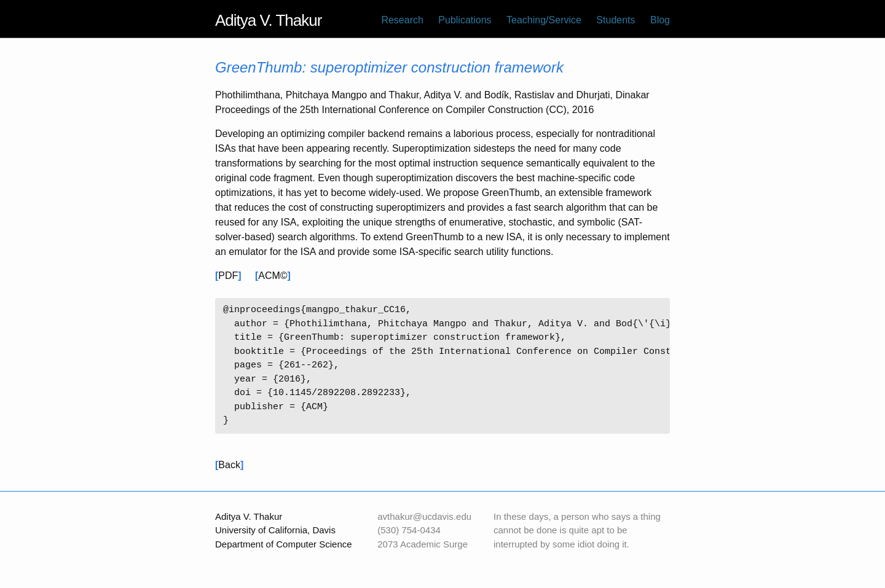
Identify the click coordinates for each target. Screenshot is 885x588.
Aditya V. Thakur (268, 20)
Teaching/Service (544, 20)
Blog (660, 20)
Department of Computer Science (284, 544)
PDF (228, 276)
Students (616, 20)
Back (229, 465)
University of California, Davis (275, 530)
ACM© (273, 276)
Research (402, 20)
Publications (465, 20)
